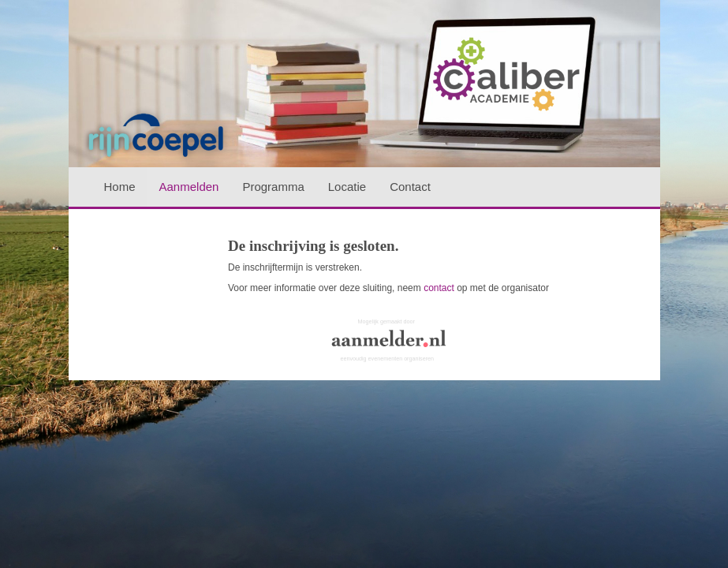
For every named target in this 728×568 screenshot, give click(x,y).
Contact (410, 187)
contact (439, 288)
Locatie (347, 187)
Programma (273, 187)
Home (120, 187)
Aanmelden (189, 187)
